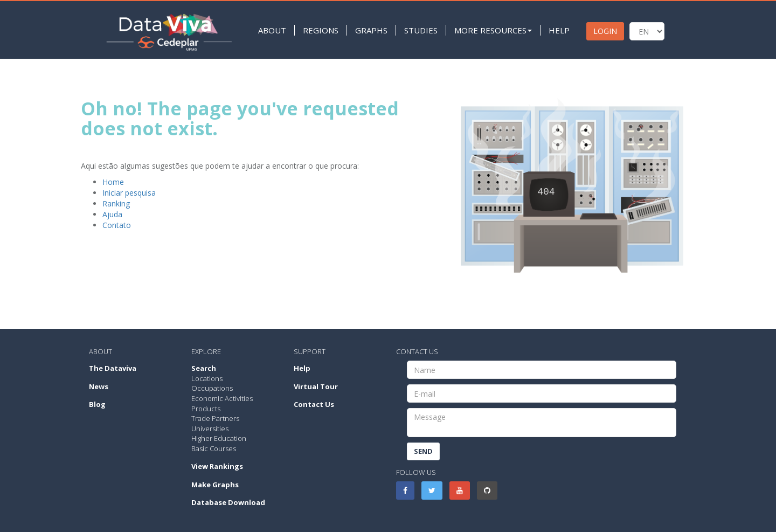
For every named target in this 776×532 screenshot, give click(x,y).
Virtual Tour (316, 386)
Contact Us (314, 404)
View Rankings (217, 466)
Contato (117, 225)
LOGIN (603, 31)
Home (113, 182)
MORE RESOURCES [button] (491, 30)
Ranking (116, 203)
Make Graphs (215, 485)
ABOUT (270, 30)
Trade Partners (215, 418)
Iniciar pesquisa (129, 193)
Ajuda (112, 214)
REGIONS (318, 30)
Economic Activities (222, 398)
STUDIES (419, 30)
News (99, 386)
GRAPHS (369, 30)
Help (302, 368)
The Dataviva (113, 368)
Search (204, 368)
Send (423, 451)
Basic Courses (214, 448)
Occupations (212, 388)
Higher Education (219, 438)
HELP (557, 30)
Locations (207, 378)
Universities (210, 429)
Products (206, 409)
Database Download (228, 502)
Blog (97, 404)
